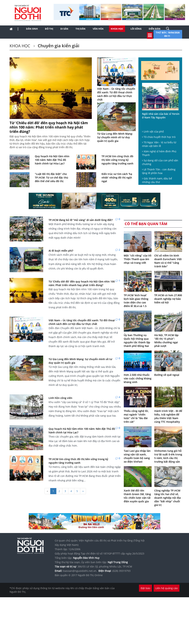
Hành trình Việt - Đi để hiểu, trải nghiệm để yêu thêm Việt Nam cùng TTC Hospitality (168, 416)
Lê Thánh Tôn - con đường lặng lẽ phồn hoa (159, 171)
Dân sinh (32, 29)
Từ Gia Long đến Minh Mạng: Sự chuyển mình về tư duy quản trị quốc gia (115, 137)
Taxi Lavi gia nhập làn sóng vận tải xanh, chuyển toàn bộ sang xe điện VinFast (137, 456)
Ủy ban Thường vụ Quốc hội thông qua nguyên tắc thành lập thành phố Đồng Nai (137, 341)
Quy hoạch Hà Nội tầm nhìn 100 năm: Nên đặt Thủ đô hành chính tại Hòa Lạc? (52, 160)
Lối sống (136, 29)
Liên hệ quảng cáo (167, 588)
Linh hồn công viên (60, 398)
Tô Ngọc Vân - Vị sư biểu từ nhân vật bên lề (159, 144)
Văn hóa (98, 29)
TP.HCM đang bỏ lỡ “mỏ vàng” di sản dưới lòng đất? (81, 220)
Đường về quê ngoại (167, 375)
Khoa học (117, 29)
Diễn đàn (155, 29)
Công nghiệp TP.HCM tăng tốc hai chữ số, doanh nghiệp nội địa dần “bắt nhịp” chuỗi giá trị (167, 498)
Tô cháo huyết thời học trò (159, 137)
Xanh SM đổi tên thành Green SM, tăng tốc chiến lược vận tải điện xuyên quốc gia (137, 496)
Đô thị (49, 29)
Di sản (64, 29)
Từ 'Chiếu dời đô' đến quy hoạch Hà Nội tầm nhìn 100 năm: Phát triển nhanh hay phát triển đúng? (49, 127)
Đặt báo (145, 588)
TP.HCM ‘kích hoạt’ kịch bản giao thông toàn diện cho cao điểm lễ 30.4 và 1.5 (136, 301)
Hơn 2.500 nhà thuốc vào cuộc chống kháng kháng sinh (138, 378)
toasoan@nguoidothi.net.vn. (80, 571)
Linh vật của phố (153, 131)
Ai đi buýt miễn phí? (61, 251)
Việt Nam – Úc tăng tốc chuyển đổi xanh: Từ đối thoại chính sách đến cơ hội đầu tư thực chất (116, 94)
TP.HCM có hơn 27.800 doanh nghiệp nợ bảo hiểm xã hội (168, 299)
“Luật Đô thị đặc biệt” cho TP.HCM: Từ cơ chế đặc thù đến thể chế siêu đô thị (51, 178)
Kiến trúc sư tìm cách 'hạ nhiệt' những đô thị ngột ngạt (117, 178)
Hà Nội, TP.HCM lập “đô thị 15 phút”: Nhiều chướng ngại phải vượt (166, 341)
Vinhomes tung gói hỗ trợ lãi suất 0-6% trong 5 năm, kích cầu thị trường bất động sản (168, 456)
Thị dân (80, 29)
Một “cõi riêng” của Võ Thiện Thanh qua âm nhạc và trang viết (138, 259)
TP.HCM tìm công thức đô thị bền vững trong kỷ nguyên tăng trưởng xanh (117, 160)
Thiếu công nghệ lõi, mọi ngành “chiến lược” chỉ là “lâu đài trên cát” (136, 416)
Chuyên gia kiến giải (58, 46)
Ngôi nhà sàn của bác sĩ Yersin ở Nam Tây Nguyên (161, 116)
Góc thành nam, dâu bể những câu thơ (157, 180)
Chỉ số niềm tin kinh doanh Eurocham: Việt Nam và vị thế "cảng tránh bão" (168, 261)
